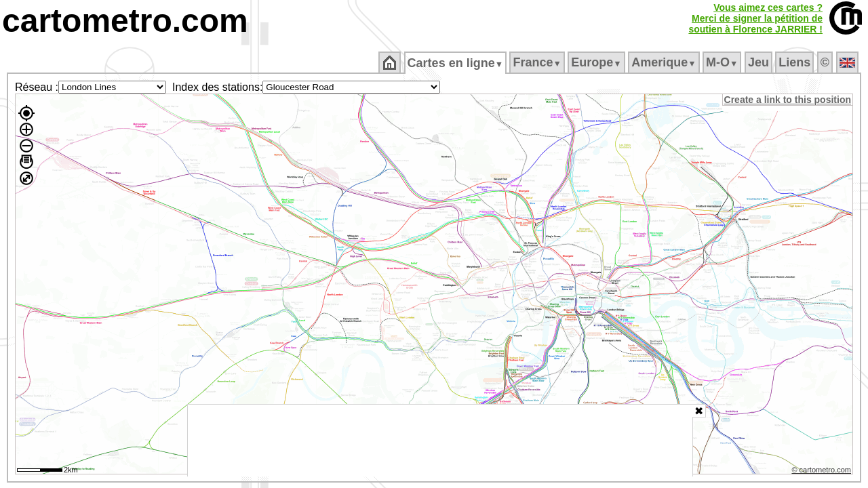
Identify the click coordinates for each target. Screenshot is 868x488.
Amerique (665, 62)
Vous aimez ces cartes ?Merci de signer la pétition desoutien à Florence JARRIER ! (755, 18)
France (538, 62)
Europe (597, 62)
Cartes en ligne (456, 63)
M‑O (723, 62)
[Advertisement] (440, 441)
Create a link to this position (788, 100)
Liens (796, 62)
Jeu (759, 62)
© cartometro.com (823, 472)
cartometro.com (125, 21)
